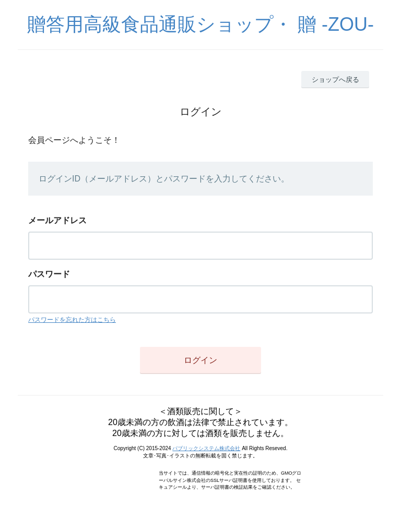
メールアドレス (57, 220)
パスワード (49, 274)
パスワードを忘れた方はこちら (72, 320)
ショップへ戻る (335, 80)
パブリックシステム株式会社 (206, 448)
